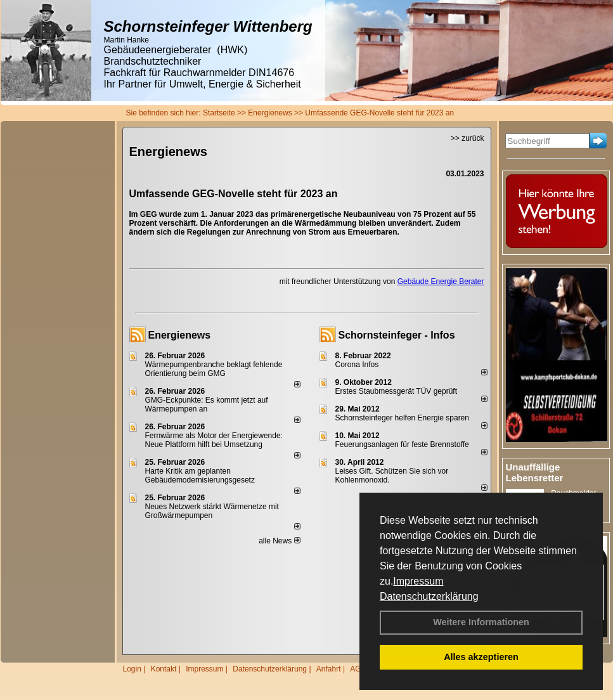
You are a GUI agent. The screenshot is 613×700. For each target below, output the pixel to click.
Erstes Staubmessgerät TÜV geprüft (397, 391)
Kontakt (164, 669)
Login (132, 669)
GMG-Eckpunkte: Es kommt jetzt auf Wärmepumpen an (207, 405)
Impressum (418, 581)
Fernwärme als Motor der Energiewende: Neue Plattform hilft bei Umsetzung (214, 440)
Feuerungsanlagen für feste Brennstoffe (402, 444)
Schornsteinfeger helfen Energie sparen (402, 418)
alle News (279, 541)
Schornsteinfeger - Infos (397, 335)
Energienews (180, 335)
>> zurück (468, 138)
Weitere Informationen (481, 622)
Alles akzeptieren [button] (481, 657)
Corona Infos (357, 365)
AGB (358, 669)
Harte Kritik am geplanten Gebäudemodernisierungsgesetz (200, 476)
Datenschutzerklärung (429, 596)
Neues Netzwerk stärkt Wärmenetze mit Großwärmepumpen (212, 511)
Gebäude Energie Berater (441, 282)
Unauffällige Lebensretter (535, 472)
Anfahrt (329, 669)
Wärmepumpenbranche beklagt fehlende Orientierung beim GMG (214, 369)
